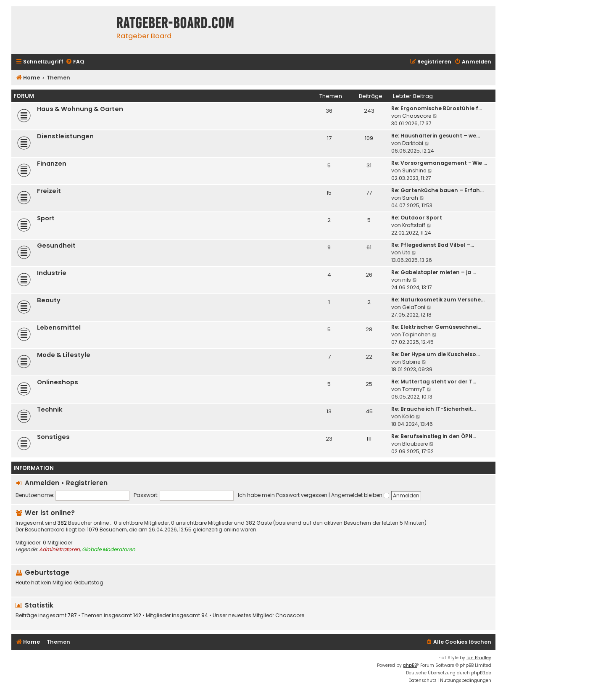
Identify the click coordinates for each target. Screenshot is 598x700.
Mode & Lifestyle (64, 355)
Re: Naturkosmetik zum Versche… (438, 300)
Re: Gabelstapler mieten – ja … (434, 272)
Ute (406, 252)
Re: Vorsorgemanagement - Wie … (439, 163)
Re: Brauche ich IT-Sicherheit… (433, 409)
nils (407, 280)
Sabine (411, 362)
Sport (46, 218)
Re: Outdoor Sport (417, 218)
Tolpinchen (416, 334)
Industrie (52, 273)
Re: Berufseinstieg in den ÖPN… (434, 436)
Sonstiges (53, 437)
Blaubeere (415, 444)
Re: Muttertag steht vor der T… (434, 382)
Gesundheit (56, 246)
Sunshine (414, 170)
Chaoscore (417, 116)
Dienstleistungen (65, 136)
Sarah (410, 198)
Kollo (408, 416)
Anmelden (42, 483)
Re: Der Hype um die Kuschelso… (436, 354)
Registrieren (87, 483)
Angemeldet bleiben (360, 495)
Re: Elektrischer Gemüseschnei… (436, 327)
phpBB (410, 665)
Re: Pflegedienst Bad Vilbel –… (433, 245)
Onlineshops (58, 382)
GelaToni (414, 307)
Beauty (49, 300)
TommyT (414, 389)
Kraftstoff (414, 225)
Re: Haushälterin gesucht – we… (436, 136)
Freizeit (49, 191)
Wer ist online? (50, 513)
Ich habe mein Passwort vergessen (283, 495)
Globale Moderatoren (109, 549)
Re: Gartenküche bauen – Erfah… (437, 190)
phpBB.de (481, 673)
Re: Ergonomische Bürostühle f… (437, 108)
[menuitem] (75, 62)
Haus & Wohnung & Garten (80, 109)
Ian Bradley (479, 658)
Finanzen (52, 164)
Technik (50, 409)
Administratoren (59, 549)
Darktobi (413, 143)
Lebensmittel (59, 328)
